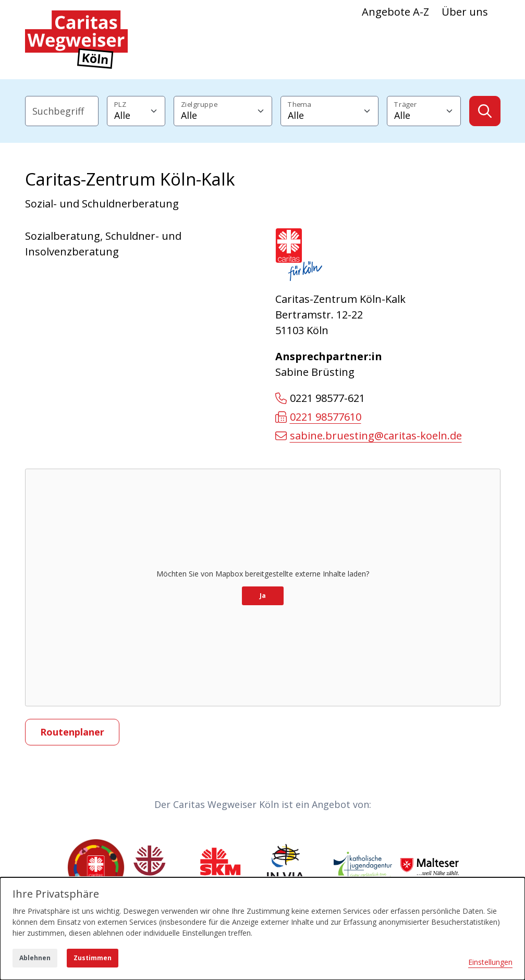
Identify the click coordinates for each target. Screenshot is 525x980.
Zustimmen (93, 958)
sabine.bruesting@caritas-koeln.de (369, 436)
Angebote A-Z (395, 12)
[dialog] (262, 929)
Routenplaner (72, 732)
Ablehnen (35, 958)
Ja (263, 596)
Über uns (465, 12)
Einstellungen (490, 962)
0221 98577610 (318, 417)
